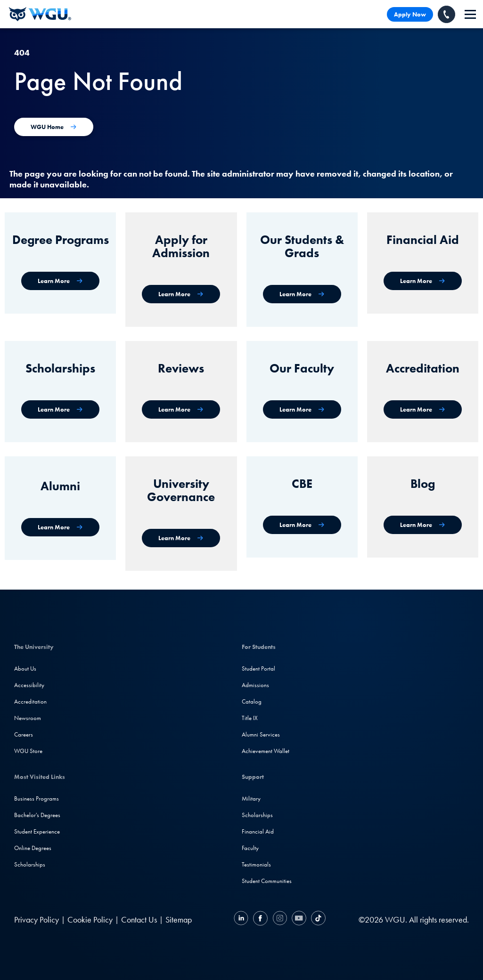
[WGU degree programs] (60, 281)
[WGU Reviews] (181, 409)
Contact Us (139, 919)
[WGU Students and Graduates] (302, 294)
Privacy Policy (37, 919)
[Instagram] (280, 919)
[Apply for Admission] (181, 294)
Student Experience (37, 831)
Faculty (250, 848)
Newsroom (28, 718)
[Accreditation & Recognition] (423, 409)
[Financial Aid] (423, 281)
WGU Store (28, 751)
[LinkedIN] (242, 919)
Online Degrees (33, 848)
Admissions (255, 685)
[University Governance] (181, 538)
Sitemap (179, 919)
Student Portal (258, 668)
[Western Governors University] (40, 14)
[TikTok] (317, 919)
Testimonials (256, 864)
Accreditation (30, 701)
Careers (24, 734)
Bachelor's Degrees (37, 815)
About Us (25, 668)
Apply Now (410, 14)
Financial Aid (258, 831)
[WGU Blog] (423, 525)
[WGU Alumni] (60, 527)
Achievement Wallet (266, 751)
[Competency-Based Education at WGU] (302, 525)
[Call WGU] (446, 14)
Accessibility (29, 685)
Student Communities (267, 881)
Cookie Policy (90, 919)
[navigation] (470, 14)
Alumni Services (261, 734)
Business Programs (37, 798)
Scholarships (30, 864)
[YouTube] (299, 919)
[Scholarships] (60, 409)
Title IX (250, 718)
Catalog (252, 701)
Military (251, 798)
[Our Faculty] (302, 409)
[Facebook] (260, 919)
